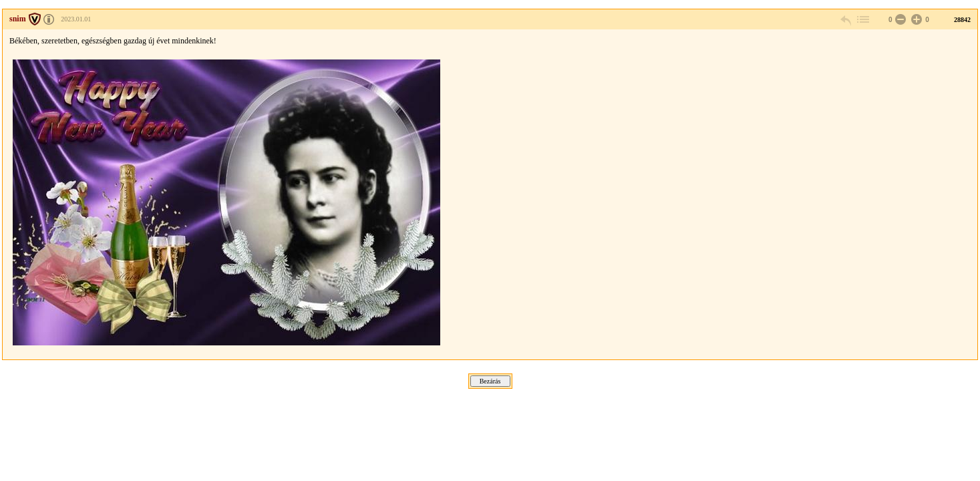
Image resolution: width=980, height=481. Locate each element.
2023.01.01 (76, 19)
